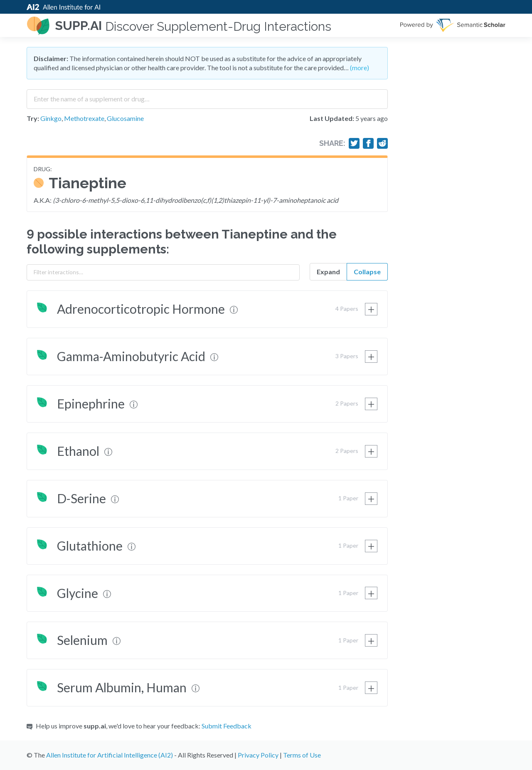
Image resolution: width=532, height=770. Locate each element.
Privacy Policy (258, 755)
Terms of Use (302, 755)
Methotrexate (84, 118)
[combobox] (207, 96)
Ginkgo (51, 118)
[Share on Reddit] (382, 143)
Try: (33, 118)
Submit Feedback (227, 726)
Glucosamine (125, 118)
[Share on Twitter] (354, 143)
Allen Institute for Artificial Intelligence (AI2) (110, 755)
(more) (360, 68)
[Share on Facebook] (368, 143)
